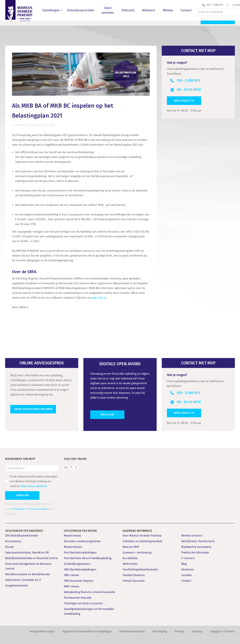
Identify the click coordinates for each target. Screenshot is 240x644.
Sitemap (197, 629)
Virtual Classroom (134, 578)
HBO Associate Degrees (79, 578)
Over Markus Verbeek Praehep (142, 533)
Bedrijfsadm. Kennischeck (198, 538)
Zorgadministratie (17, 583)
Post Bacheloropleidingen (80, 550)
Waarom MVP (131, 544)
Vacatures (188, 567)
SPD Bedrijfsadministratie (21, 533)
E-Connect (188, 555)
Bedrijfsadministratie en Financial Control (31, 555)
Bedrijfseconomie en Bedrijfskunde (28, 572)
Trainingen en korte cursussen (83, 601)
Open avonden (108, 10)
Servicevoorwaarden (38, 506)
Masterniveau (72, 533)
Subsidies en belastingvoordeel (142, 538)
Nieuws (168, 10)
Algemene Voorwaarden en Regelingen (87, 629)
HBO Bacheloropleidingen (80, 567)
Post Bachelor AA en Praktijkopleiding (88, 555)
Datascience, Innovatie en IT (23, 577)
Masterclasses (73, 544)
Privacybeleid (19, 506)
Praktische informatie (195, 550)
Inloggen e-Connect (222, 629)
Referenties (130, 561)
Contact (186, 10)
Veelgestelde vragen (42, 629)
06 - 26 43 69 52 (189, 87)
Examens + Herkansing (137, 550)
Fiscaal (9, 544)
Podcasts (128, 10)
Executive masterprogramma (82, 538)
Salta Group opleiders (34, 483)
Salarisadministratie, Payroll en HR (27, 550)
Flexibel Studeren (134, 572)
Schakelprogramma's (77, 561)
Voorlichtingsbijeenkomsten (140, 567)
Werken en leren (192, 533)
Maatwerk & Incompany (196, 544)
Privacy (179, 629)
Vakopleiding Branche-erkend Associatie (90, 589)
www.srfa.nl (99, 295)
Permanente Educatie (78, 595)
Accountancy (13, 538)
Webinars (149, 10)
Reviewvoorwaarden (132, 629)
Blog (184, 561)
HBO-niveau (71, 572)
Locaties (187, 572)
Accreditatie (130, 555)
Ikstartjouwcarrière (80, 10)
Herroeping (160, 629)
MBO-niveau (72, 584)
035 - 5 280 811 (215, 5)
